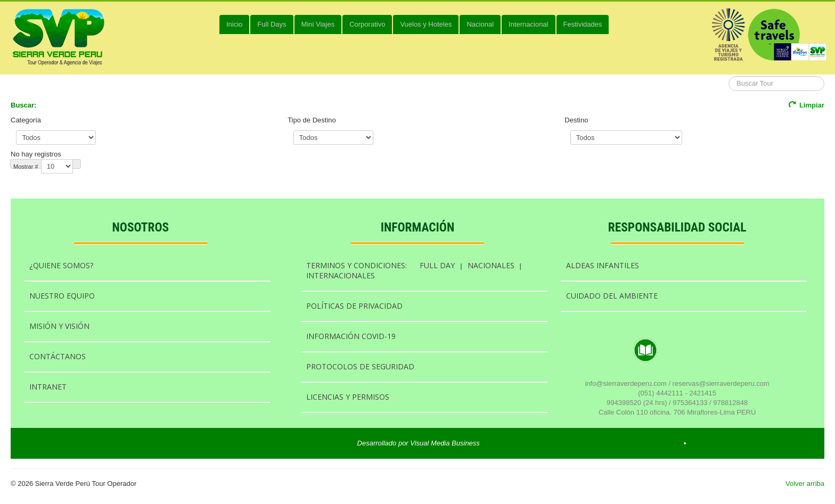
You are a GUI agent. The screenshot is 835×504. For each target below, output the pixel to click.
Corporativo (367, 24)
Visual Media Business (445, 443)
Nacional (480, 24)
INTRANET (48, 387)
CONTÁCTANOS (58, 356)
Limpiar (806, 105)
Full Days (272, 24)
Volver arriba (805, 484)
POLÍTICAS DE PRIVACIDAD (354, 306)
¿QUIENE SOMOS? (61, 265)
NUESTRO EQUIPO (62, 296)
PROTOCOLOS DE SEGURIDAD (360, 366)
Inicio (234, 24)
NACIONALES (491, 265)
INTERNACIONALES (341, 275)
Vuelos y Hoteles (426, 24)
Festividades (583, 24)
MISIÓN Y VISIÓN (59, 326)
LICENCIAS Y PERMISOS (348, 397)
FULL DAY (437, 265)
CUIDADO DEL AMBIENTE (612, 296)
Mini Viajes (318, 24)
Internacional (528, 24)
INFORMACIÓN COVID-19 (351, 336)
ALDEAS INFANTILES (603, 265)
